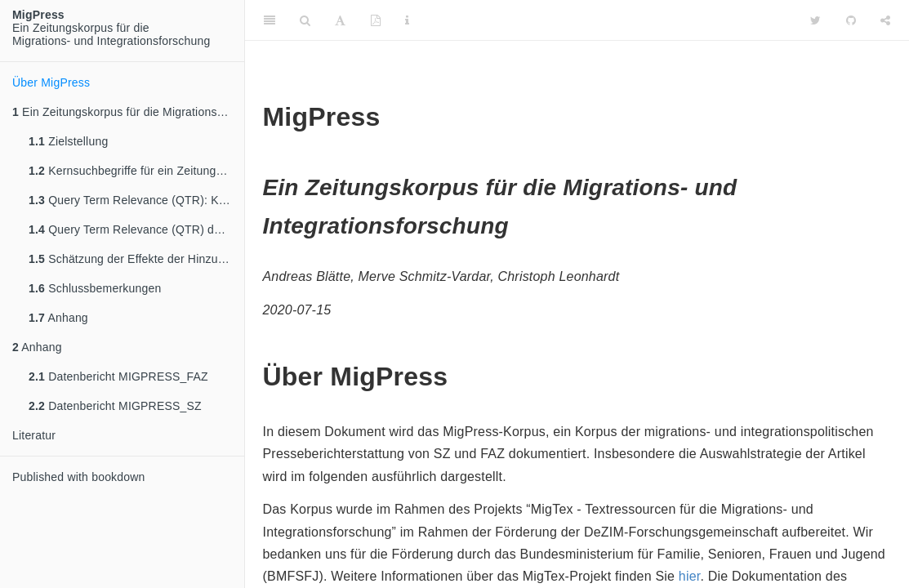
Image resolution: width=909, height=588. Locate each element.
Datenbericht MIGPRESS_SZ (115, 406)
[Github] (851, 20)
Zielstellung (68, 141)
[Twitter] (815, 20)
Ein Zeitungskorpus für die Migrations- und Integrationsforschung (128, 112)
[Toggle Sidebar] (270, 20)
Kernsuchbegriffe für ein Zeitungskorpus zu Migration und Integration (136, 171)
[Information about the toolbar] (407, 20)
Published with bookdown (79, 477)
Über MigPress (51, 82)
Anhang (58, 318)
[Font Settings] (340, 20)
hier (690, 576)
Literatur (34, 435)
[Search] (305, 20)
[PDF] (376, 20)
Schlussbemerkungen (95, 288)
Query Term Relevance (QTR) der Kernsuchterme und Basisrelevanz (136, 229)
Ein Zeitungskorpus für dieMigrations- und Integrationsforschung (111, 28)
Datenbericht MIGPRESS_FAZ (118, 376)
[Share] (885, 20)
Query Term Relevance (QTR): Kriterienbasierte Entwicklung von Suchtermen (136, 200)
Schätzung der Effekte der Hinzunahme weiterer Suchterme (136, 259)
